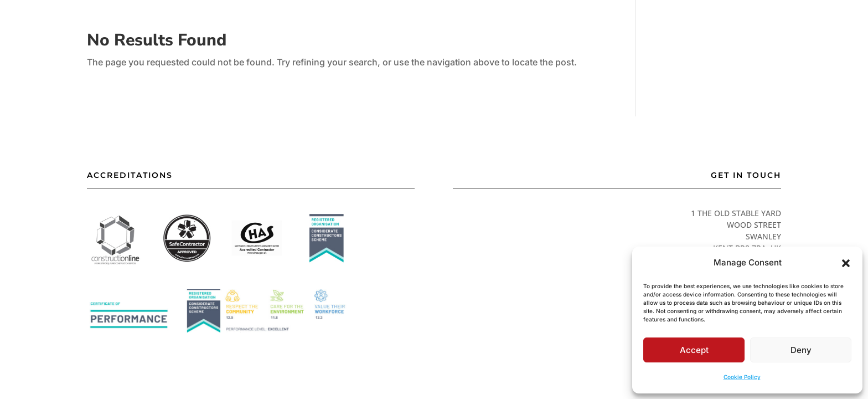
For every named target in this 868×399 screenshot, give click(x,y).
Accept (694, 350)
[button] (846, 263)
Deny (801, 350)
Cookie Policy (742, 377)
